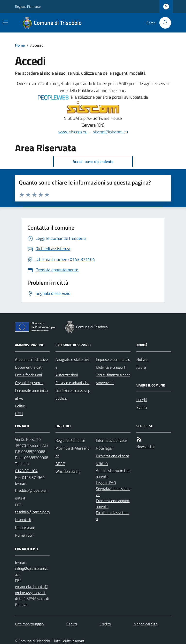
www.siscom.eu (73, 132)
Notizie (142, 359)
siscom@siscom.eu (110, 132)
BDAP (60, 464)
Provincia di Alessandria (72, 452)
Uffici (19, 414)
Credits (105, 624)
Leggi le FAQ (106, 483)
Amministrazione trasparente (113, 473)
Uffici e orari (24, 527)
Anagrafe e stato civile (73, 363)
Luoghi (142, 400)
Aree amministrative (31, 359)
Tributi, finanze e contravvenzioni (113, 379)
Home (20, 45)
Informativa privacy (111, 440)
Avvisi (141, 367)
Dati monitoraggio (29, 624)
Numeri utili (24, 535)
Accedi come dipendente (93, 161)
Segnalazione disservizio (113, 492)
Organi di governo (29, 383)
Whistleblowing (68, 471)
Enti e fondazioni (28, 375)
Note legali (105, 448)
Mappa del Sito (145, 624)
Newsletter (145, 446)
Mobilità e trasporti (111, 367)
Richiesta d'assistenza (113, 516)
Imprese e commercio (113, 359)
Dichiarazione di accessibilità (112, 460)
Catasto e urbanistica (72, 383)
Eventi (142, 407)
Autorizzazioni (67, 375)
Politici (20, 406)
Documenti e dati (29, 367)
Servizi (72, 624)
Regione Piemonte (28, 6)
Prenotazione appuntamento (113, 504)
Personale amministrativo (32, 394)
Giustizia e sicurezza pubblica (73, 394)
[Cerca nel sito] (163, 23)
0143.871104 (26, 471)
